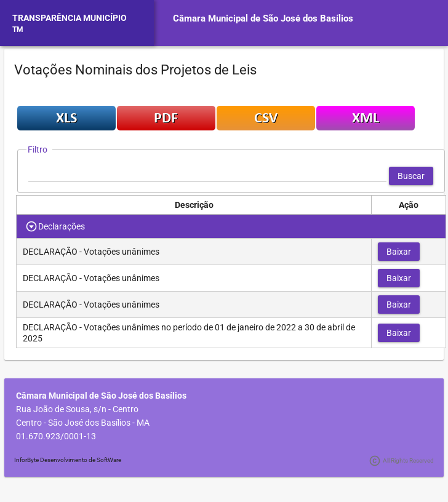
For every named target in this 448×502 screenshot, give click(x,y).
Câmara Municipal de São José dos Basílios (263, 18)
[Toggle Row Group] (32, 226)
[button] (411, 176)
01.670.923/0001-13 (56, 436)
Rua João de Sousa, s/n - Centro (77, 409)
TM (18, 30)
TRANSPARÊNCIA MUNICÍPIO (70, 18)
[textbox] (207, 176)
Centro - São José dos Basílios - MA (83, 423)
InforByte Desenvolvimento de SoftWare (68, 460)
